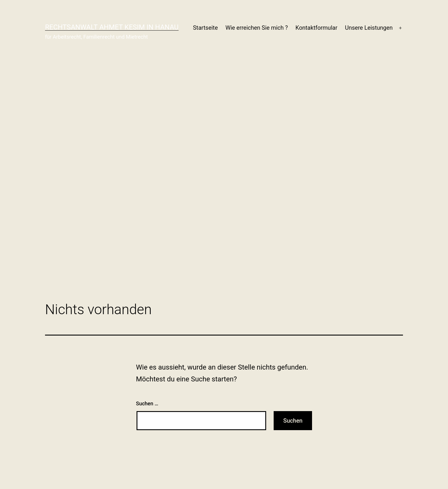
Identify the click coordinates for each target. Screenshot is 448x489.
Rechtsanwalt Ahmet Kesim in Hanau (112, 27)
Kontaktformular (317, 28)
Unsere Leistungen (369, 28)
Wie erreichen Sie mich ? (257, 28)
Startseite (205, 28)
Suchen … (147, 403)
